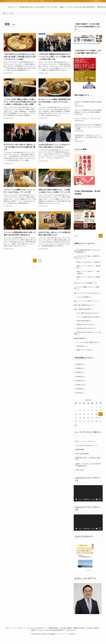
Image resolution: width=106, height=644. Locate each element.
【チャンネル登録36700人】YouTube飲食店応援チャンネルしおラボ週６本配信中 (88, 112)
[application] (88, 501)
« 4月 (75, 431)
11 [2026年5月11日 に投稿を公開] (76, 420)
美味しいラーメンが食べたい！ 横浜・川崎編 (89, 273)
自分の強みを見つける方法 (86, 332)
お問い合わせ (80, 477)
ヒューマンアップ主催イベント (88, 303)
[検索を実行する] (101, 236)
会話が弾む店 (82, 350)
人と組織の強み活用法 (85, 312)
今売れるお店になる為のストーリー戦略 (89, 337)
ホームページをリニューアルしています (88, 120)
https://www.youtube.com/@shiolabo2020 (87, 44)
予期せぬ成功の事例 (84, 324)
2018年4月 (80, 377)
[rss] (99, 1)
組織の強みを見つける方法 (86, 328)
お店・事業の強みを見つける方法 (88, 316)
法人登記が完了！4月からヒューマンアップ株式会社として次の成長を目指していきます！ (88, 138)
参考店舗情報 (82, 342)
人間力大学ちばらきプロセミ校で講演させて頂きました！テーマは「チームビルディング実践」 (88, 128)
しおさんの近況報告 (84, 299)
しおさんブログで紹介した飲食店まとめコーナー (89, 257)
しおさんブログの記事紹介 (87, 284)
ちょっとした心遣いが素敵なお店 (88, 346)
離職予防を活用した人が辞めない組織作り (88, 466)
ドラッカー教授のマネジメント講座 (88, 289)
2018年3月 (81, 382)
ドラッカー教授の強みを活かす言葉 (89, 320)
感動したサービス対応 (85, 354)
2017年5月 (80, 399)
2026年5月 (80, 369)
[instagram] (93, 1)
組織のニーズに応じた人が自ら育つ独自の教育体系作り (88, 472)
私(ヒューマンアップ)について (86, 447)
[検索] (101, 1)
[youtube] (96, 1)
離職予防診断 (80, 456)
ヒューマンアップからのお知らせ (88, 295)
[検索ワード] (88, 236)
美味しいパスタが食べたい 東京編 (89, 263)
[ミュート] (97, 507)
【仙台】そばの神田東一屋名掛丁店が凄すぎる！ (88, 104)
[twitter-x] (91, 1)
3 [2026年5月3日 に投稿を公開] (101, 413)
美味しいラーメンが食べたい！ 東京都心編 (89, 267)
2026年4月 (80, 373)
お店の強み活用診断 (82, 460)
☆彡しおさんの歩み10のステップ (87, 452)
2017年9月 (80, 394)
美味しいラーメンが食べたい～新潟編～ (89, 279)
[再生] (76, 507)
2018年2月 (81, 386)
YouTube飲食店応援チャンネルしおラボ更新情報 (89, 251)
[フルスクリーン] (100, 507)
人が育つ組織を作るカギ (86, 307)
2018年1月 (81, 390)
